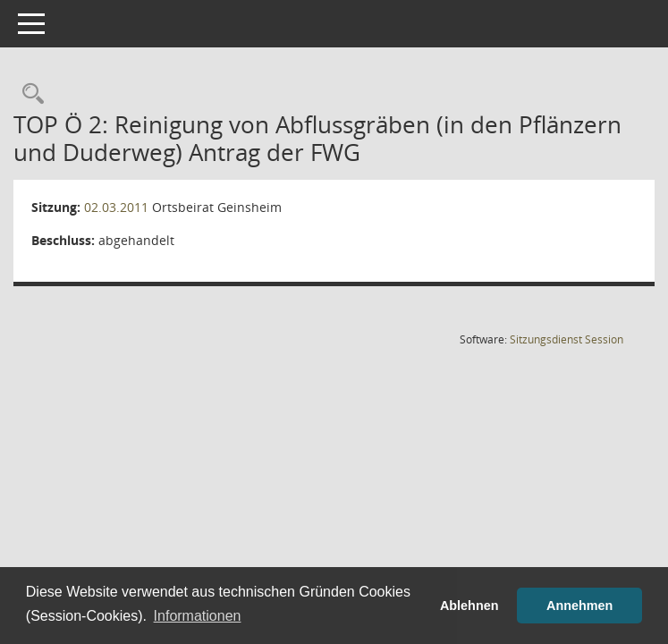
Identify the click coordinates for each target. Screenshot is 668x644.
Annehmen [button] (579, 606)
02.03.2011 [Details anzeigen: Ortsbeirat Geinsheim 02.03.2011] (116, 207)
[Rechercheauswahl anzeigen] (29, 94)
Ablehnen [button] (469, 606)
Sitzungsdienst (567, 339)
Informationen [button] (198, 616)
